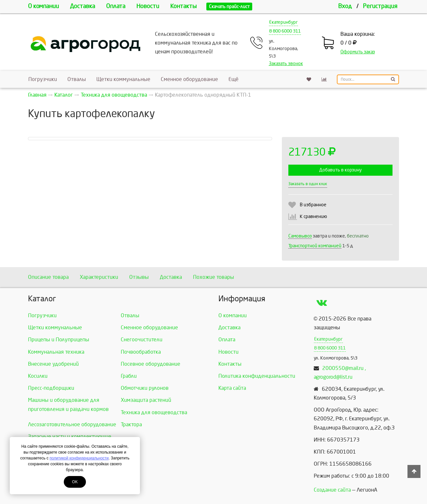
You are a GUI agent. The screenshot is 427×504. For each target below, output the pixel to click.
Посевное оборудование (151, 364)
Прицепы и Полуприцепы (59, 340)
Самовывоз (300, 236)
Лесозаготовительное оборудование (72, 424)
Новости (148, 6)
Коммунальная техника (56, 352)
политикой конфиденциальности (79, 458)
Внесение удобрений (53, 364)
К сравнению (313, 217)
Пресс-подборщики (51, 388)
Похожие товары (213, 277)
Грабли (129, 376)
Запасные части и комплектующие (70, 436)
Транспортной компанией (315, 246)
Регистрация (380, 6)
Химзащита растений (146, 400)
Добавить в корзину (340, 170)
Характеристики (99, 277)
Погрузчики (43, 79)
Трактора (131, 424)
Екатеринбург (283, 22)
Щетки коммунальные (123, 79)
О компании (43, 6)
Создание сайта (332, 490)
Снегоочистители (142, 340)
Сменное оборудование (189, 79)
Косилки (38, 376)
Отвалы (77, 79)
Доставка (83, 6)
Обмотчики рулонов (145, 388)
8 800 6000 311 (285, 31)
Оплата (116, 6)
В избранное (313, 205)
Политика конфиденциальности (257, 376)
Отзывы (139, 277)
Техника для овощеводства (154, 412)
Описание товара (48, 277)
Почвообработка (141, 352)
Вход (345, 6)
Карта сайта (232, 388)
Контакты (183, 6)
